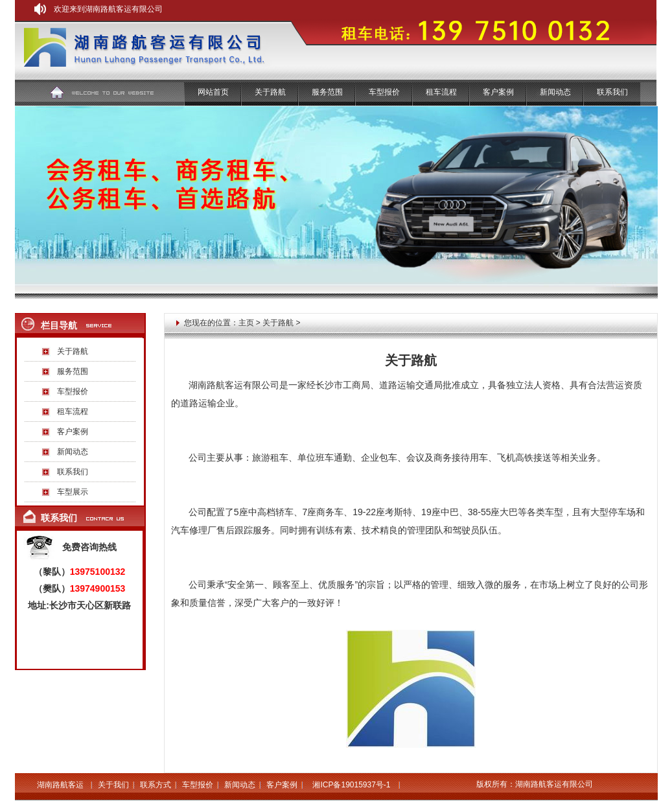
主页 (246, 323)
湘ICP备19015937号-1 (351, 785)
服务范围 (327, 92)
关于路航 (73, 351)
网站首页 (213, 92)
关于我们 (113, 785)
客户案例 (498, 92)
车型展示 (73, 492)
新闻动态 (555, 92)
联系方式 (156, 785)
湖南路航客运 (60, 785)
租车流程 (441, 92)
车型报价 (384, 92)
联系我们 (612, 92)
